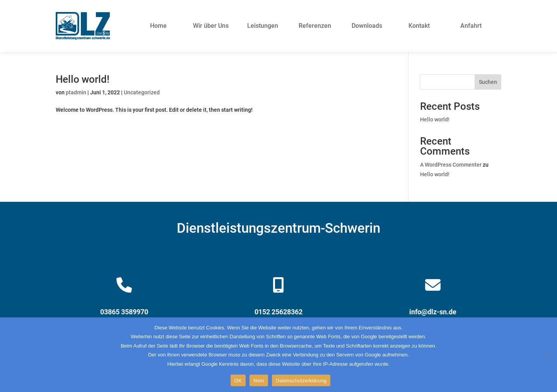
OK (238, 381)
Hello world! (83, 79)
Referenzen (315, 26)
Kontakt (419, 26)
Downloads (367, 26)
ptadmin (76, 92)
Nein (259, 381)
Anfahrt (471, 26)
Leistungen (263, 26)
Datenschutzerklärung (301, 381)
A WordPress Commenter (451, 165)
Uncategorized (142, 92)
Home (158, 26)
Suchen (488, 82)
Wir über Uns (211, 26)
